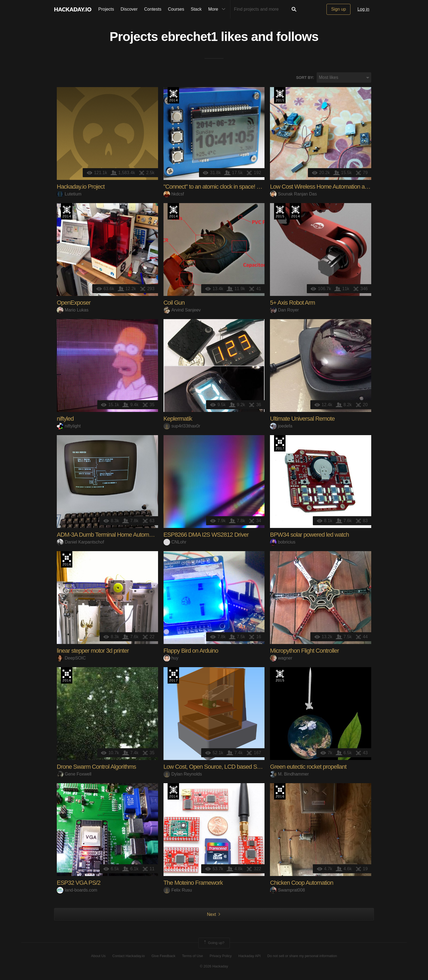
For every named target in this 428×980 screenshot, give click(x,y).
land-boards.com (77, 890)
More (218, 9)
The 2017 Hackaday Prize (280, 444)
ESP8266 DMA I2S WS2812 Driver (206, 535)
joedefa (281, 426)
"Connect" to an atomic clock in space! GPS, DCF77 (226, 187)
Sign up (338, 9)
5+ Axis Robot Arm (292, 303)
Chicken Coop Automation (301, 883)
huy (171, 658)
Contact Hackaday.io (129, 956)
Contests (153, 9)
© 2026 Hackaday (214, 966)
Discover (129, 9)
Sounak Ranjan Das (293, 194)
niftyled (65, 419)
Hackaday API (249, 956)
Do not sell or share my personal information (302, 956)
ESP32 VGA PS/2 (79, 883)
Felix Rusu (178, 890)
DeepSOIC (71, 658)
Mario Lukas (73, 310)
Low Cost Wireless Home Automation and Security (331, 187)
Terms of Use (193, 956)
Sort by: (305, 78)
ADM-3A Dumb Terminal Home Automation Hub (115, 535)
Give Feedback (163, 956)
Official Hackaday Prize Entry (173, 96)
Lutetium (69, 194)
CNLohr (175, 542)
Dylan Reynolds (183, 774)
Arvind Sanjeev (182, 310)
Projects (106, 9)
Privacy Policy (221, 956)
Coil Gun (174, 303)
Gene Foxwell (74, 774)
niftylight (69, 426)
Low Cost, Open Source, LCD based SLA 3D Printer (226, 767)
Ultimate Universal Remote (302, 419)
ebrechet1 (189, 37)
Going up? (214, 943)
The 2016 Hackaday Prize (67, 560)
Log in (363, 9)
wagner (281, 658)
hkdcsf (174, 194)
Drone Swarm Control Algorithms (96, 767)
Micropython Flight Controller (304, 651)
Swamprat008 (287, 890)
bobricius (283, 542)
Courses (176, 9)
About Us (98, 956)
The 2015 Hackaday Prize (280, 96)
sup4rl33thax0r (182, 426)
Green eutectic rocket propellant (308, 767)
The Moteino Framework (193, 883)
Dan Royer (284, 310)
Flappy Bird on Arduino (191, 651)
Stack (196, 9)
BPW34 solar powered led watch (309, 535)
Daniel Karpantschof (80, 542)
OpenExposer (74, 303)
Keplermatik (178, 419)
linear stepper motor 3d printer (93, 651)
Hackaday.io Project (81, 187)
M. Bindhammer (289, 774)
